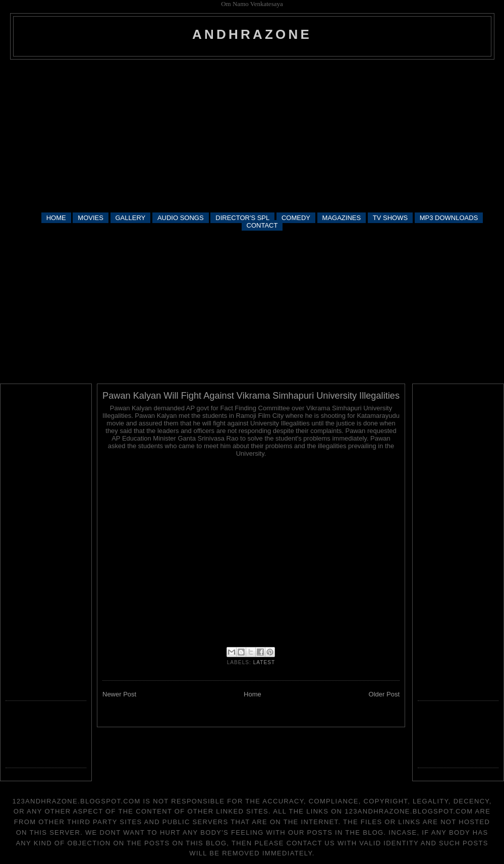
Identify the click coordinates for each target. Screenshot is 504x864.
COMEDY (296, 218)
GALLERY (131, 218)
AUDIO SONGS (181, 218)
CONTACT (262, 225)
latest (264, 662)
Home (253, 694)
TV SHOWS (390, 218)
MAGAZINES (342, 218)
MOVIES (91, 218)
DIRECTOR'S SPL (242, 218)
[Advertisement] (252, 135)
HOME (56, 218)
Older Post (384, 694)
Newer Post (119, 694)
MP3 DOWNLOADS (449, 218)
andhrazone (252, 34)
